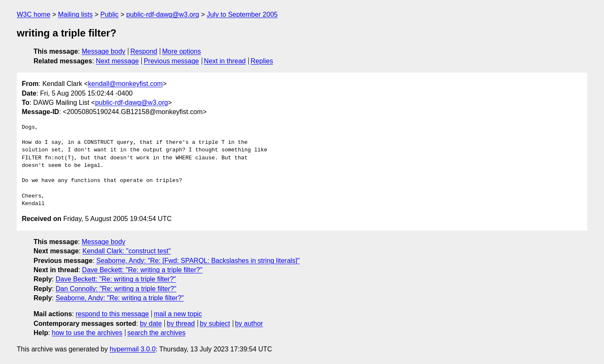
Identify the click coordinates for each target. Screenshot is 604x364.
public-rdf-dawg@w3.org (163, 14)
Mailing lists (75, 14)
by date (151, 324)
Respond (144, 51)
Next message (117, 61)
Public (109, 14)
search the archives (157, 333)
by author (249, 324)
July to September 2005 (242, 14)
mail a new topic (178, 314)
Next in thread (225, 61)
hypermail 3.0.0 (132, 349)
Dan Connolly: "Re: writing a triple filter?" (116, 289)
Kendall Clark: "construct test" (127, 251)
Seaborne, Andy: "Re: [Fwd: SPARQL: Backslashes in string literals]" (198, 261)
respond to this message (112, 314)
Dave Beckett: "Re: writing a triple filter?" (142, 270)
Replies (262, 61)
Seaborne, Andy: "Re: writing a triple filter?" (120, 298)
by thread (181, 324)
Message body (104, 51)
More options (182, 51)
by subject (215, 324)
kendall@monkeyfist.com (125, 84)
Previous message (172, 61)
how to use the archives (87, 333)
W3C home (34, 14)
